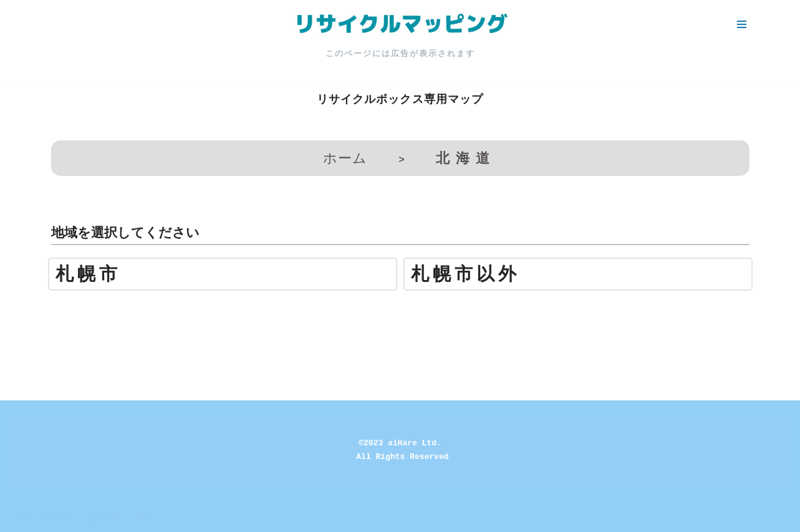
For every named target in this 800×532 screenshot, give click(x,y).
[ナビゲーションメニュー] (742, 24)
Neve (21, 516)
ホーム (345, 158)
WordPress (121, 516)
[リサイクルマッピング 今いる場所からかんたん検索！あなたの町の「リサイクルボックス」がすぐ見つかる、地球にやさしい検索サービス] (400, 24)
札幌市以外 (465, 274)
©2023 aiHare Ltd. (400, 443)
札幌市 (88, 274)
